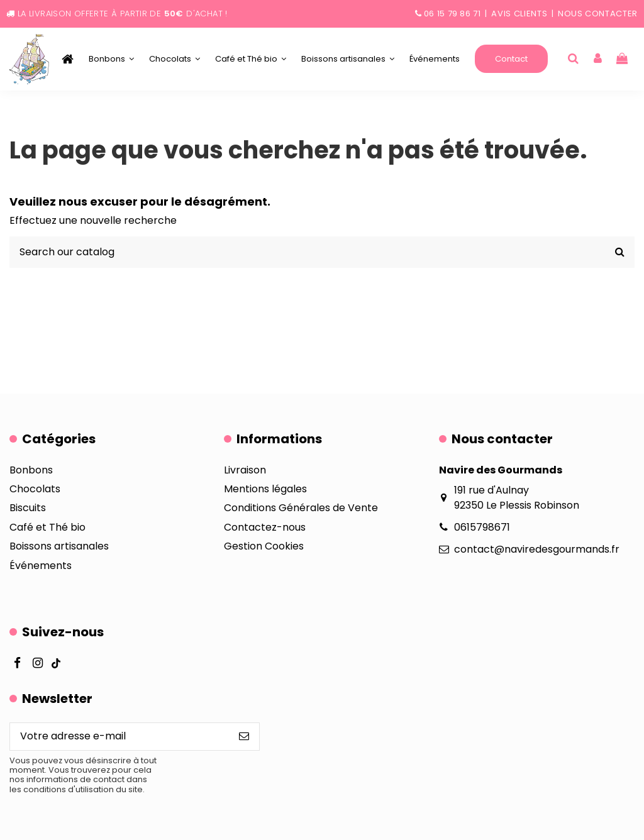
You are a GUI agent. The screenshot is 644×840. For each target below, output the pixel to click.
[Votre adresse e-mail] (119, 737)
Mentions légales (265, 489)
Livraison (245, 470)
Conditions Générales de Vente (301, 508)
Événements (41, 566)
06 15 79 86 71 (452, 14)
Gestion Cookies (264, 546)
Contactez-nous (265, 527)
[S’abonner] (244, 737)
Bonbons (31, 470)
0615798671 (482, 527)
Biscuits (28, 508)
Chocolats (35, 489)
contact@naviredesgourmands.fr (537, 549)
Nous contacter (598, 14)
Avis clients (519, 14)
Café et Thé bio (47, 527)
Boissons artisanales (59, 546)
